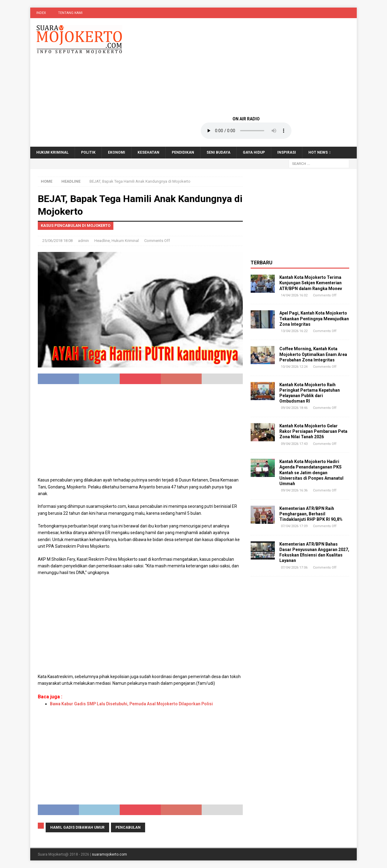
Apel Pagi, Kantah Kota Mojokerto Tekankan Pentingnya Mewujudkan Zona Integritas (314, 318)
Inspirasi (287, 152)
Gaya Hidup (254, 152)
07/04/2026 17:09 (294, 526)
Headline (102, 241)
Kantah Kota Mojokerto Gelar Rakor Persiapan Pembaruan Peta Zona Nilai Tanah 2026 (313, 431)
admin (83, 241)
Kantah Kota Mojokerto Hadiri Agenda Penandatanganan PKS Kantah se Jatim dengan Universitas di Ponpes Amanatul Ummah (311, 473)
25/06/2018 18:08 (57, 241)
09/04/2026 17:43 (294, 444)
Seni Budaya (218, 152)
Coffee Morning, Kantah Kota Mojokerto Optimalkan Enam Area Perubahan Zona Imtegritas (313, 354)
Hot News (318, 152)
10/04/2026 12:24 (294, 367)
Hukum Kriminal (52, 152)
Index (41, 13)
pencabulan (128, 827)
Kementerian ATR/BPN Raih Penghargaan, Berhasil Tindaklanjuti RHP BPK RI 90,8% (311, 514)
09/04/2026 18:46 (294, 408)
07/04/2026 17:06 (294, 568)
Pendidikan (183, 152)
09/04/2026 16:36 (294, 490)
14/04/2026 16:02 (294, 295)
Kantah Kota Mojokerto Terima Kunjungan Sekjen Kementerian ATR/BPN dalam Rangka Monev (311, 283)
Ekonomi (117, 152)
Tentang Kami (70, 13)
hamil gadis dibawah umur (77, 827)
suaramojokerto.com (109, 854)
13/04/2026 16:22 (294, 331)
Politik (88, 152)
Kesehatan (148, 152)
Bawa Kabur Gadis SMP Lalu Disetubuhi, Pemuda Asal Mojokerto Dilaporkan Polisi (131, 704)
